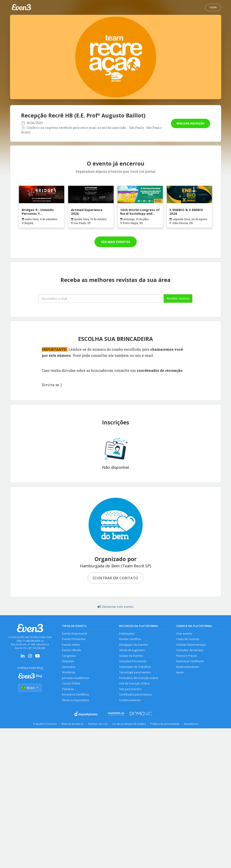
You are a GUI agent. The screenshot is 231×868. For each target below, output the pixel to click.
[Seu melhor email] (101, 298)
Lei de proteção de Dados (129, 724)
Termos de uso (98, 724)
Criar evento (184, 634)
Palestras (68, 689)
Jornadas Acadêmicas (76, 678)
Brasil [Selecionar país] (30, 688)
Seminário (69, 667)
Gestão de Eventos (131, 656)
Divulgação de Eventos (134, 645)
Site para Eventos (130, 689)
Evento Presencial (74, 639)
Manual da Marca (72, 724)
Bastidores (191, 724)
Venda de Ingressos (132, 650)
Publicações (127, 634)
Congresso (69, 656)
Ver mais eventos (116, 242)
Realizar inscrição (191, 123)
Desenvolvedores (188, 667)
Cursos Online (71, 683)
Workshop (69, 672)
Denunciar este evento (116, 607)
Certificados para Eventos (135, 695)
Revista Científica (130, 639)
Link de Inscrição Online (134, 683)
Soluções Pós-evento (133, 661)
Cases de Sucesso (188, 639)
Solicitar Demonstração (191, 645)
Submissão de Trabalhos (135, 667)
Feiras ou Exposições (76, 700)
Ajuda (180, 672)
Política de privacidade (165, 724)
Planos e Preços (186, 656)
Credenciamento (130, 700)
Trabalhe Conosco (45, 724)
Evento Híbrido (72, 650)
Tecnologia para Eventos (135, 672)
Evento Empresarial (74, 634)
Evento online (71, 645)
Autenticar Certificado (190, 661)
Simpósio (68, 661)
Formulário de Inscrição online (139, 678)
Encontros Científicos (76, 695)
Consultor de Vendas (190, 650)
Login (213, 7)
